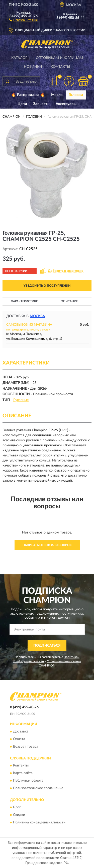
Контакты (60, 67)
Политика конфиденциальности (39, 822)
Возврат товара (26, 747)
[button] (23, 20)
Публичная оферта (28, 781)
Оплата (19, 739)
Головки (76, 95)
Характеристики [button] (25, 301)
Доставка (21, 731)
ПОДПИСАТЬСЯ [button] (47, 646)
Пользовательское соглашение (38, 788)
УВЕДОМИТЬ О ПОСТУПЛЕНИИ (47, 286)
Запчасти (41, 104)
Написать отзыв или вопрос (47, 545)
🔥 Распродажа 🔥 (28, 95)
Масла (57, 95)
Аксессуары (66, 104)
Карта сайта (23, 773)
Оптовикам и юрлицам (59, 58)
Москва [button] (37, 316)
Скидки (19, 815)
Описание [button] (69, 301)
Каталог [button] (19, 58)
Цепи (22, 104)
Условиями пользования (64, 661)
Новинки (33, 67)
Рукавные (21, 400)
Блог (17, 807)
